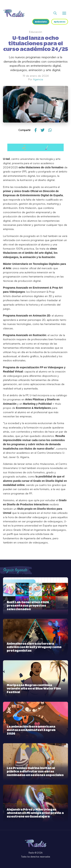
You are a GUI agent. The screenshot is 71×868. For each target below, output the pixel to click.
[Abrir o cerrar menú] (64, 13)
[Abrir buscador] (55, 13)
